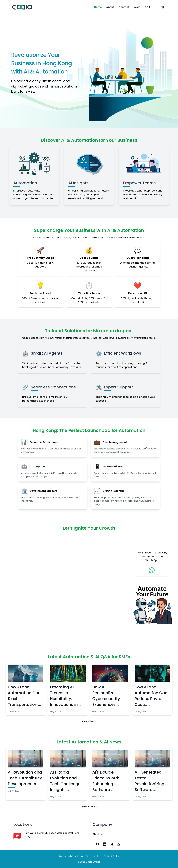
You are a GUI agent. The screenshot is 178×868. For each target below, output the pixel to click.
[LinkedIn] (105, 844)
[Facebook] (97, 844)
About (110, 7)
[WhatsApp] (119, 844)
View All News (89, 806)
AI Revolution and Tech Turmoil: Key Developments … (25, 778)
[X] (112, 844)
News (137, 7)
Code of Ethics (111, 856)
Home (98, 7)
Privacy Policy (93, 856)
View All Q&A (89, 721)
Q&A (148, 7)
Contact (124, 7)
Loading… (66, 584)
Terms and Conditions (71, 856)
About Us (98, 834)
